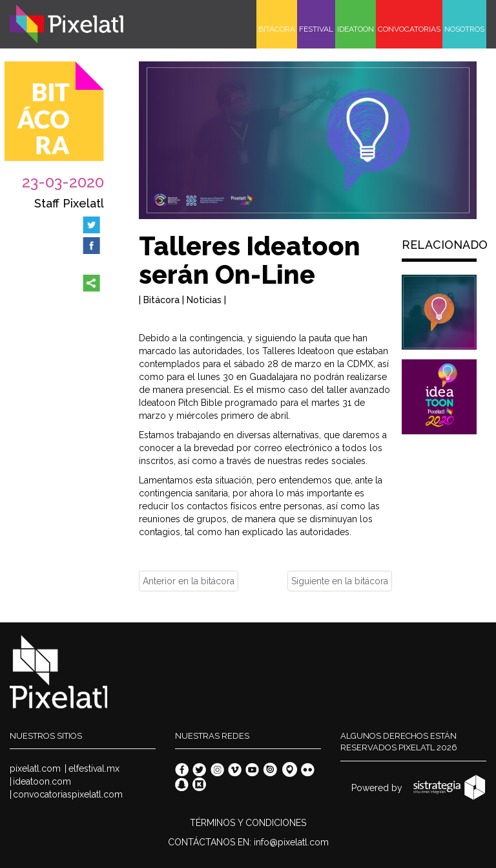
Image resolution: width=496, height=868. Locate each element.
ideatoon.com (42, 781)
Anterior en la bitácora (189, 581)
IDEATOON (356, 29)
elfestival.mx (94, 768)
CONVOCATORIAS (409, 29)
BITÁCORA (277, 29)
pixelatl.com (35, 768)
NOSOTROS (464, 29)
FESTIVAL (316, 29)
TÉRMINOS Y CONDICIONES (248, 823)
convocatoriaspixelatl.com (68, 794)
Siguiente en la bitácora (340, 581)
